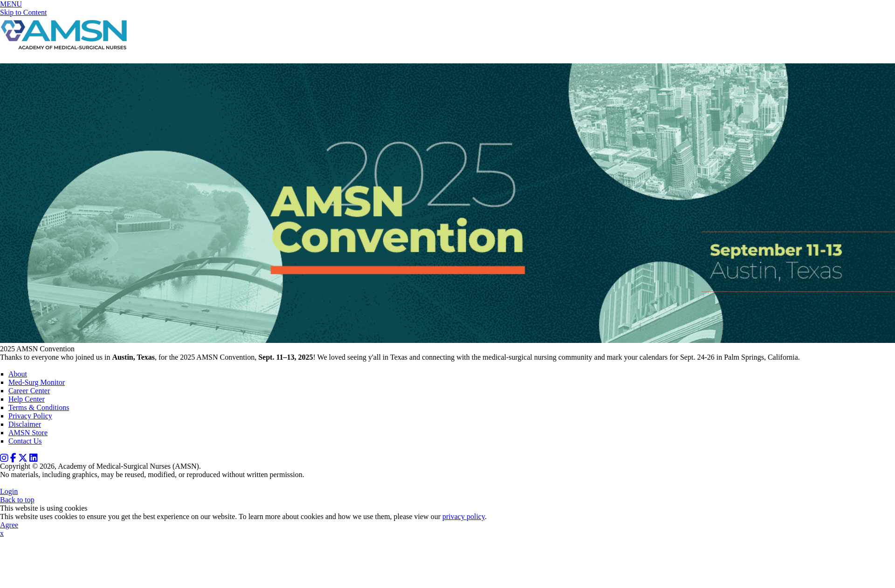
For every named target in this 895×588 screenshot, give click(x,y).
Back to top (17, 500)
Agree (9, 525)
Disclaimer (25, 424)
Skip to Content (23, 12)
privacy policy (464, 516)
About (18, 374)
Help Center (27, 399)
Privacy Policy (30, 416)
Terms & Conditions (39, 407)
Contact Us (25, 441)
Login (9, 491)
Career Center (29, 391)
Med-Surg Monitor (37, 382)
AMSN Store (28, 433)
